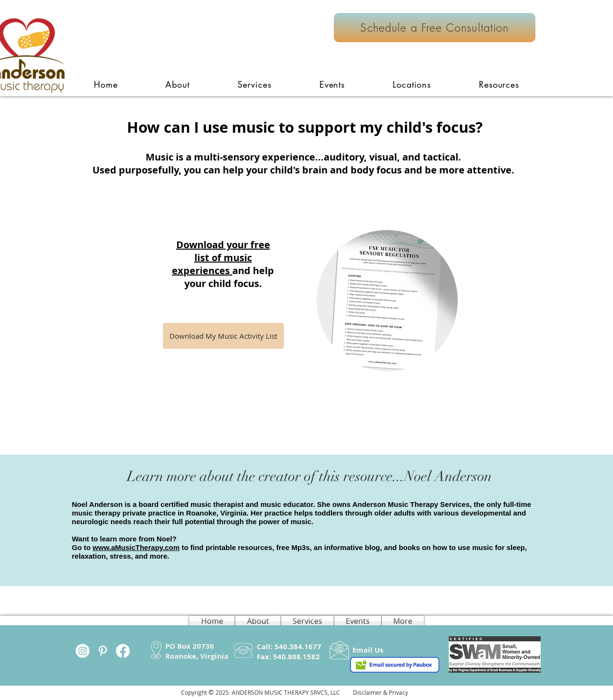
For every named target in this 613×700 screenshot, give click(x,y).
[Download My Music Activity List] (223, 336)
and (241, 270)
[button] (255, 84)
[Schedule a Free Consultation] (435, 28)
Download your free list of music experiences (221, 258)
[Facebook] (123, 651)
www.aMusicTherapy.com (136, 547)
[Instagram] (83, 651)
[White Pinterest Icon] (103, 651)
